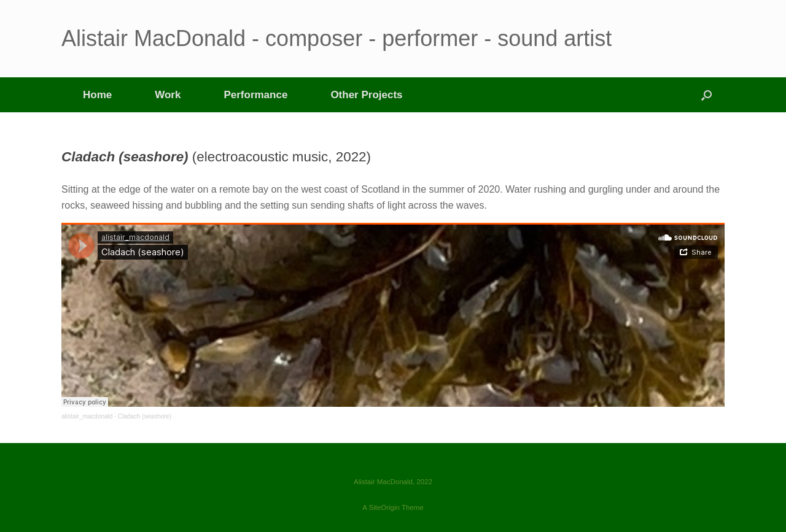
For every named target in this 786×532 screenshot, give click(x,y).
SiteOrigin (384, 507)
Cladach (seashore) (145, 416)
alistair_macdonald (87, 416)
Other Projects (366, 95)
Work (168, 95)
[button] (706, 95)
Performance (255, 95)
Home (97, 95)
